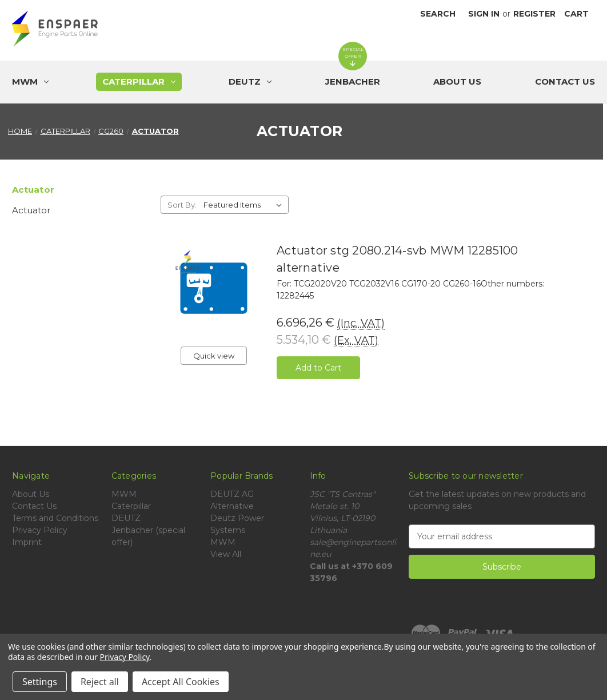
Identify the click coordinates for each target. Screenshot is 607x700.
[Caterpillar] (139, 82)
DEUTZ (126, 518)
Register (534, 14)
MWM (124, 494)
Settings (40, 682)
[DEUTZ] (250, 82)
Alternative (232, 506)
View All (226, 554)
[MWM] (30, 82)
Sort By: (182, 205)
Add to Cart (318, 368)
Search (438, 14)
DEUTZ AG (232, 494)
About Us (457, 81)
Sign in (484, 14)
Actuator (31, 210)
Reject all (100, 682)
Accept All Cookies (181, 682)
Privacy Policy (40, 530)
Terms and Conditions (55, 518)
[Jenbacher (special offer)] (353, 82)
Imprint (27, 542)
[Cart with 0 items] (576, 14)
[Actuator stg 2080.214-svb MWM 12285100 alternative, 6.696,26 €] (214, 288)
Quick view (214, 356)
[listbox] (245, 205)
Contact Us (565, 81)
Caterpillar (131, 506)
